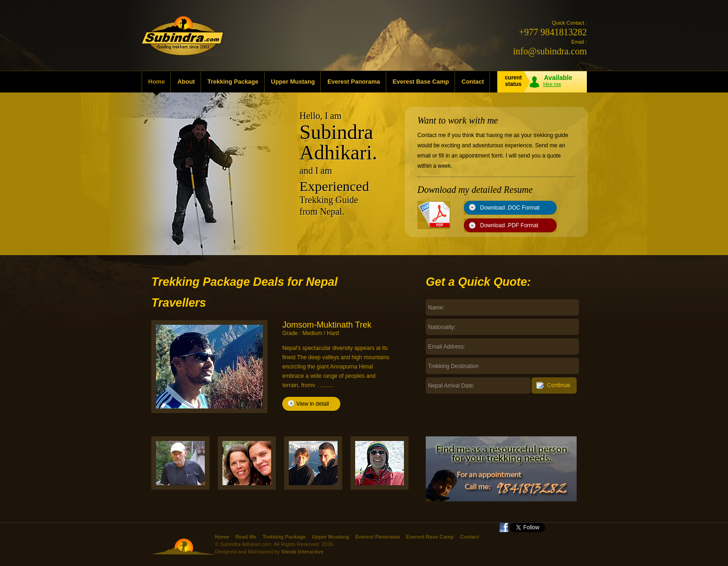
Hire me (552, 84)
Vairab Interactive (302, 552)
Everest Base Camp (421, 82)
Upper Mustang (293, 82)
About (186, 82)
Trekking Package (233, 82)
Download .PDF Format (509, 225)
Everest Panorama (354, 82)
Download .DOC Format (510, 208)
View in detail (313, 404)
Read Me (246, 537)
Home (156, 82)
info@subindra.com (550, 51)
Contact (473, 82)
